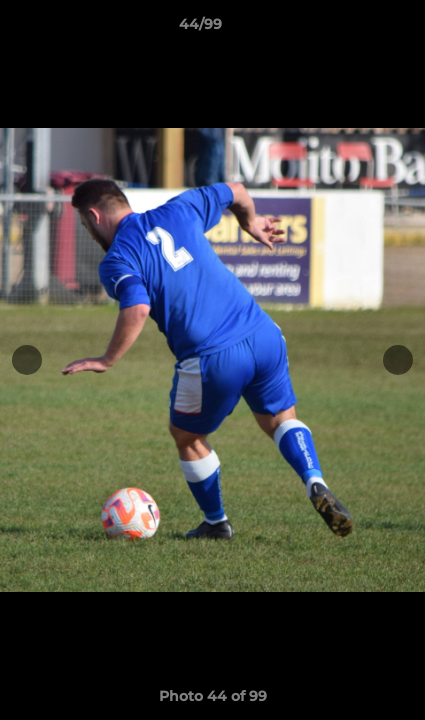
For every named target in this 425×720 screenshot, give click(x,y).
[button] (353, 29)
